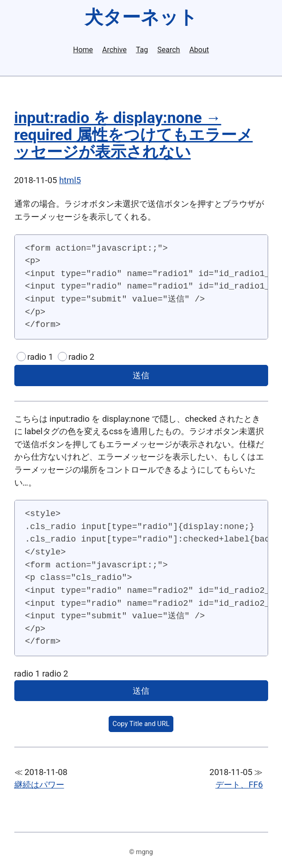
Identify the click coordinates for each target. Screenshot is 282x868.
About (199, 50)
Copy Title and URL (141, 724)
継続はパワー (39, 785)
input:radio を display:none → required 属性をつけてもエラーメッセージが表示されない (134, 135)
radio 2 (81, 357)
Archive (114, 50)
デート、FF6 (239, 785)
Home (83, 50)
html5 (70, 180)
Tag (142, 50)
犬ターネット (141, 17)
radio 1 (40, 357)
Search (169, 50)
